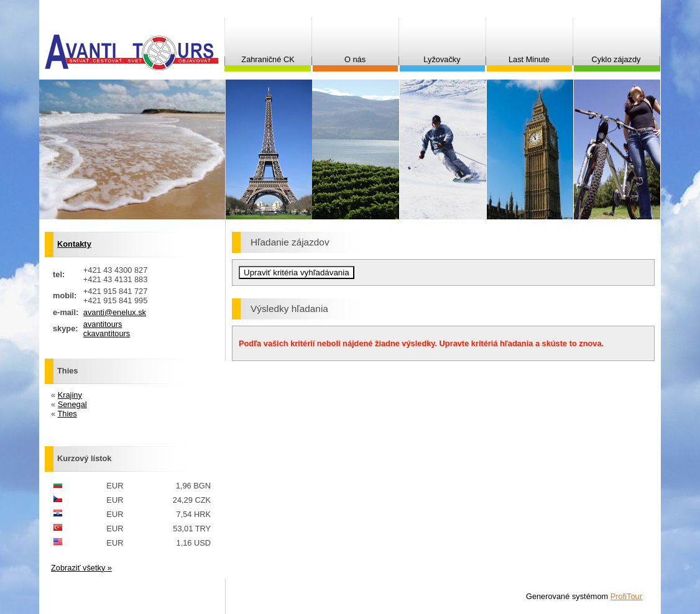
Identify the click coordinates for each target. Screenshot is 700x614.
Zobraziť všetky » (81, 568)
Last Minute (529, 59)
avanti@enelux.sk (115, 312)
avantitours (103, 324)
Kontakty (74, 244)
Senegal (72, 404)
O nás (355, 59)
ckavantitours (107, 333)
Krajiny (70, 395)
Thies (67, 414)
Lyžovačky (442, 59)
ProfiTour (626, 596)
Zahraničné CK (268, 59)
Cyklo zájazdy (616, 59)
